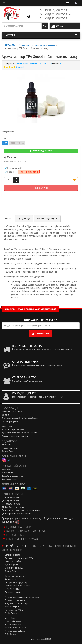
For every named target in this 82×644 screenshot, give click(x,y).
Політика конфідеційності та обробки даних (21, 418)
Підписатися (41, 334)
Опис (8, 218)
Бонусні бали (7, 451)
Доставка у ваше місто (12, 412)
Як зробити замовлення (12, 476)
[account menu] (77, 3)
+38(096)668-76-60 (56, 18)
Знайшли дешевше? (41, 151)
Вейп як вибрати (12, 607)
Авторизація (7, 473)
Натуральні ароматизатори (17, 603)
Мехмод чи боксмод (14, 568)
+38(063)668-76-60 (56, 14)
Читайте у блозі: (16, 546)
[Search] (45, 26)
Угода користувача (10, 421)
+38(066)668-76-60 (56, 10)
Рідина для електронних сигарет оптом (19, 433)
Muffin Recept (10, 618)
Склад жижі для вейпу (15, 576)
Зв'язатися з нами (10, 479)
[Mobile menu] (4, 3)
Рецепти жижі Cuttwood (15, 628)
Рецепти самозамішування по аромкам (22, 597)
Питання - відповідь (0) (47, 219)
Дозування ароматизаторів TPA (19, 558)
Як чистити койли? (13, 589)
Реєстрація (6, 469)
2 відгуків (20, 67)
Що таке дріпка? (12, 565)
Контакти (6, 415)
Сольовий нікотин (13, 555)
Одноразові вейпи (13, 561)
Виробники (6, 445)
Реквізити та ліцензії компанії (15, 436)
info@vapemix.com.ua (14, 507)
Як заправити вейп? (14, 592)
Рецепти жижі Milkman (15, 631)
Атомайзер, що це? (13, 579)
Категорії (41, 35)
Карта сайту (7, 426)
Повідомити (41, 188)
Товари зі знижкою (10, 448)
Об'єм (4, 138)
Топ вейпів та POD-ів (14, 610)
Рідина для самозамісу (15, 600)
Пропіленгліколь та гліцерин (18, 586)
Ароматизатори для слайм (13, 429)
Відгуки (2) (24, 219)
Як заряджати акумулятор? (17, 582)
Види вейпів (10, 571)
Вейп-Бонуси (10, 634)
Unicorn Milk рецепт (13, 621)
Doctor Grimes (11, 613)
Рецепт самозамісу (13, 624)
